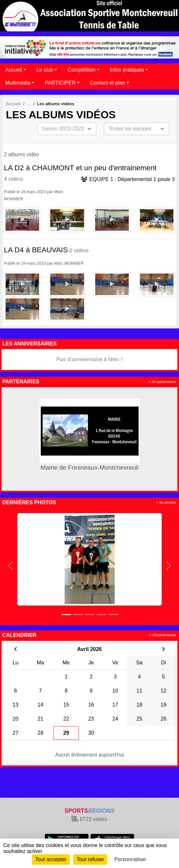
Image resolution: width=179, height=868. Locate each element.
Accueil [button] (14, 70)
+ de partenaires (162, 382)
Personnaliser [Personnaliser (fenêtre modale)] (130, 859)
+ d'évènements (163, 635)
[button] (10, 566)
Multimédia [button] (18, 83)
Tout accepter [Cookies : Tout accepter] (51, 859)
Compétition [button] (81, 70)
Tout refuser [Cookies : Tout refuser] (90, 859)
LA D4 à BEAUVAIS (36, 250)
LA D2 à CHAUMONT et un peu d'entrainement (80, 168)
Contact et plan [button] (108, 83)
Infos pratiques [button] (127, 70)
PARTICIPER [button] (60, 83)
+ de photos (166, 502)
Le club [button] (45, 70)
